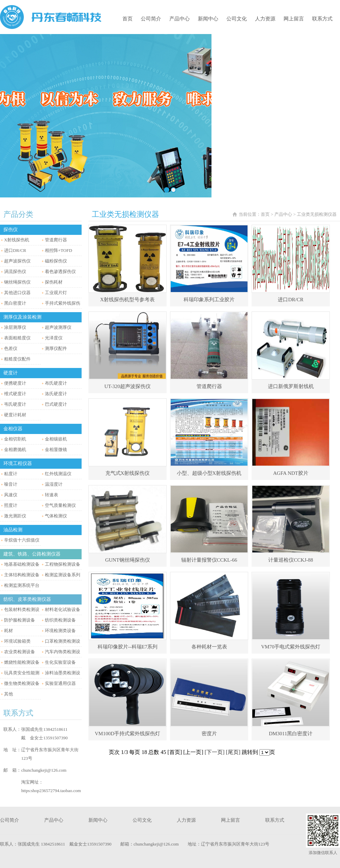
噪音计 (11, 484)
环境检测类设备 (60, 631)
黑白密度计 (15, 303)
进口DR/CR (15, 250)
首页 (128, 19)
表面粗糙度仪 (17, 338)
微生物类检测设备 (22, 683)
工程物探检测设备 (63, 564)
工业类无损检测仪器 (317, 214)
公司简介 (151, 19)
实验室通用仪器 (60, 683)
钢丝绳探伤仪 (17, 282)
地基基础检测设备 (22, 564)
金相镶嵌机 (56, 439)
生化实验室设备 (60, 662)
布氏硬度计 (56, 383)
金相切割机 (15, 439)
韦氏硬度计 (15, 404)
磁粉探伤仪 (56, 261)
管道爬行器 (56, 240)
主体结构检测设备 (22, 575)
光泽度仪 (54, 338)
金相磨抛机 (15, 449)
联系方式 (322, 19)
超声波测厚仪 (58, 327)
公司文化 (237, 19)
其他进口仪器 (17, 293)
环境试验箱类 (17, 641)
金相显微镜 (56, 449)
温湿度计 (54, 484)
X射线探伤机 (17, 240)
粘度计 (11, 474)
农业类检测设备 (20, 652)
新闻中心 (208, 19)
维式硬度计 (15, 394)
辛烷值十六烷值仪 (22, 540)
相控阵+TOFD (58, 250)
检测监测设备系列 (63, 575)
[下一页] (215, 752)
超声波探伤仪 (17, 261)
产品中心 (180, 19)
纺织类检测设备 (60, 620)
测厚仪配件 (56, 348)
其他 (8, 694)
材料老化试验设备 (63, 609)
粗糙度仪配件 (17, 359)
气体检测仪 (56, 516)
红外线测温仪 (58, 474)
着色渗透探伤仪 (60, 271)
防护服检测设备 (20, 620)
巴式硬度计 (56, 404)
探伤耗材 (54, 282)
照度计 (11, 505)
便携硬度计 (15, 383)
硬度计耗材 (15, 415)
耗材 (8, 631)
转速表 (52, 495)
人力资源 (265, 19)
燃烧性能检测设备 (22, 662)
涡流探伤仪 (15, 271)
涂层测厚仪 (15, 327)
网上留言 (294, 19)
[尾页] (233, 752)
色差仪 (11, 348)
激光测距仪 (15, 516)
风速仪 (11, 495)
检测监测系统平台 (22, 585)
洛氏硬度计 (56, 394)
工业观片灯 (56, 293)
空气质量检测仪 (60, 505)
